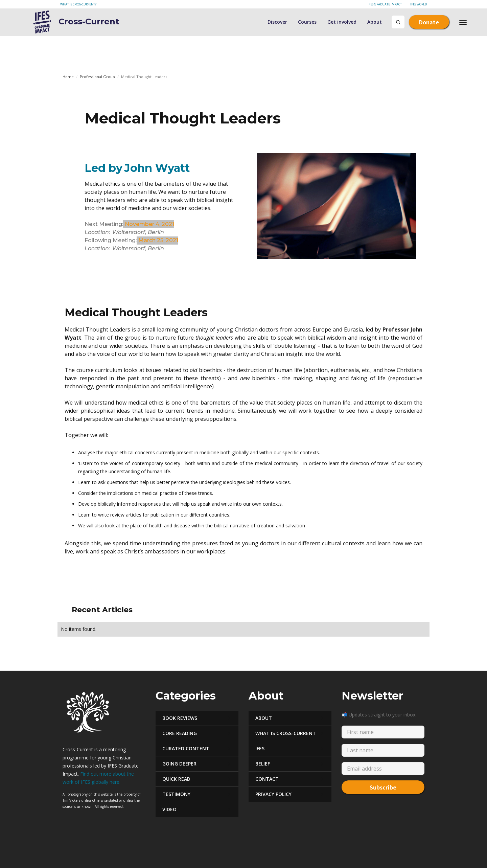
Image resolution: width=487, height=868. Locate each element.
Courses (307, 22)
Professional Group (97, 77)
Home (68, 77)
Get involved (342, 22)
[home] (62, 22)
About (375, 22)
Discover (277, 22)
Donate (429, 22)
